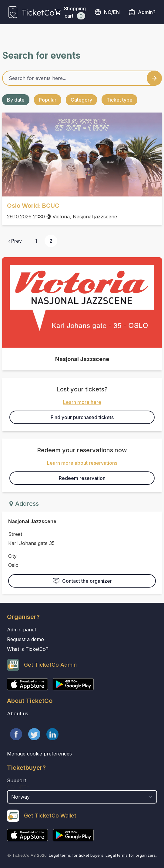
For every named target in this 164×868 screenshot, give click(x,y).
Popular (48, 100)
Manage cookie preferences (39, 754)
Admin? (147, 12)
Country (18, 787)
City (12, 556)
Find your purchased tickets (82, 417)
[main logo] (31, 12)
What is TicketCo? (28, 649)
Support (17, 780)
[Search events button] (154, 78)
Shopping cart (75, 12)
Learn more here (82, 402)
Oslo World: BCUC (33, 206)
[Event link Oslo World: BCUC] (82, 155)
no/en (107, 12)
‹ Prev (15, 241)
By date (16, 100)
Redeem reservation (82, 478)
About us (18, 713)
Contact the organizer (82, 581)
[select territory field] (82, 797)
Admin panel (21, 630)
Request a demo (25, 639)
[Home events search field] (82, 78)
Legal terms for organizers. (131, 855)
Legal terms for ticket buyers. (77, 855)
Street (15, 534)
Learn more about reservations (82, 463)
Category (81, 100)
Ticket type (119, 100)
